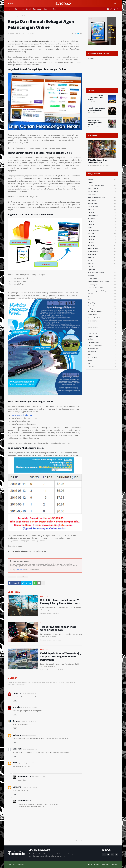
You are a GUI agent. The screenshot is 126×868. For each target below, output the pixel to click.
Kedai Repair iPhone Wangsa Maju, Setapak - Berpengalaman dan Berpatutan (61, 656)
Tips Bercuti (102, 221)
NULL (102, 324)
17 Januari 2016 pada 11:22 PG (26, 763)
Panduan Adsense (102, 297)
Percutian (102, 212)
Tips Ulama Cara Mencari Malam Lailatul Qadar (97, 109)
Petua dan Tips (102, 333)
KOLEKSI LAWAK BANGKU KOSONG (102, 282)
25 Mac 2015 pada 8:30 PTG (30, 707)
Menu (12, 3)
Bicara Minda (102, 255)
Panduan (102, 182)
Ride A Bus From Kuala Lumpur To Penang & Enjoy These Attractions (60, 602)
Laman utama (12, 16)
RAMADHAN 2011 (102, 348)
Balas (15, 701)
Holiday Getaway (102, 249)
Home (10, 9)
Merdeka (102, 330)
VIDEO (102, 261)
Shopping (102, 209)
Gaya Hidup (19, 9)
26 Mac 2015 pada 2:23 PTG (30, 749)
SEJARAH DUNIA (102, 315)
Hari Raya (102, 233)
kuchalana (18, 707)
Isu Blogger (102, 309)
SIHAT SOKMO (102, 357)
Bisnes (102, 360)
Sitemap (97, 864)
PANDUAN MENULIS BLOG (102, 185)
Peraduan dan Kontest (102, 318)
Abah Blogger (102, 351)
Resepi (28, 9)
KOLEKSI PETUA (102, 321)
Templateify (20, 864)
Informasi (102, 276)
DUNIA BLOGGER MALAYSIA (102, 197)
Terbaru (12, 841)
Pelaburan (102, 258)
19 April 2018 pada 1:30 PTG (39, 801)
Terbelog (17, 721)
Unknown (17, 735)
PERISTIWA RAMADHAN (102, 345)
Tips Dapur (37, 9)
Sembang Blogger (102, 191)
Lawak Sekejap (102, 279)
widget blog (102, 303)
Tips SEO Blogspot (102, 231)
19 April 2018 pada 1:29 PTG (39, 777)
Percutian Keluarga (102, 342)
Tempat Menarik (102, 206)
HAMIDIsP (17, 693)
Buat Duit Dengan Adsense (102, 273)
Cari (115, 3)
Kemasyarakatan (102, 327)
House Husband (102, 188)
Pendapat (102, 306)
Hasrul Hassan (24, 777)
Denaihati (17, 749)
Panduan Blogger (102, 336)
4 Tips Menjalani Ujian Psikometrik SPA (98, 161)
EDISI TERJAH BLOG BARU (102, 288)
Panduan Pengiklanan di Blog (102, 291)
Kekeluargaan (102, 200)
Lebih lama (77, 841)
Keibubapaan (102, 240)
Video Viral (102, 366)
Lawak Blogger (102, 285)
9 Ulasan (31, 34)
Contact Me (114, 864)
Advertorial (22, 16)
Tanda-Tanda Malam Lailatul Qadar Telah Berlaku (95, 98)
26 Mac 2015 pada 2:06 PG (29, 735)
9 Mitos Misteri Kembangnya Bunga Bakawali (95, 122)
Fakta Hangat (102, 194)
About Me (105, 864)
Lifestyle (102, 179)
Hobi (45, 9)
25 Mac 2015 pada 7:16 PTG (30, 694)
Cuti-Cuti (53, 9)
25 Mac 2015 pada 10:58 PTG (29, 721)
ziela (15, 763)
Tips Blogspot (102, 237)
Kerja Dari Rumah (102, 215)
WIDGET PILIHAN (102, 252)
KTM (102, 354)
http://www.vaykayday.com (22, 415)
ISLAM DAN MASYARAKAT (102, 312)
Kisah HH (102, 339)
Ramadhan (102, 225)
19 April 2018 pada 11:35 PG (30, 787)
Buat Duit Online (22, 577)
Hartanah (102, 246)
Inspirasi (102, 294)
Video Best (102, 264)
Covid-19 (102, 267)
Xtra (102, 300)
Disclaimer (20, 570)
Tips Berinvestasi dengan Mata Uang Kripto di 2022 (58, 628)
